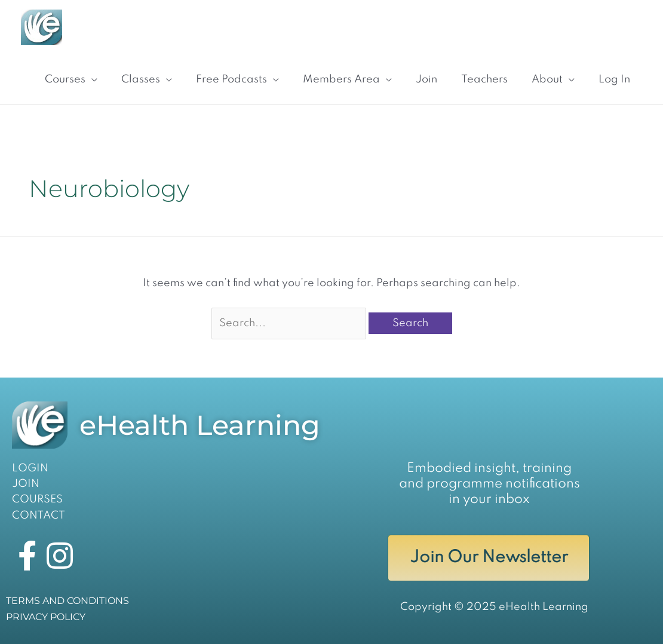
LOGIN (30, 468)
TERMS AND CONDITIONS (67, 601)
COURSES (37, 499)
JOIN (26, 484)
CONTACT (39, 516)
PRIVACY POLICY (46, 617)
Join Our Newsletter (489, 558)
